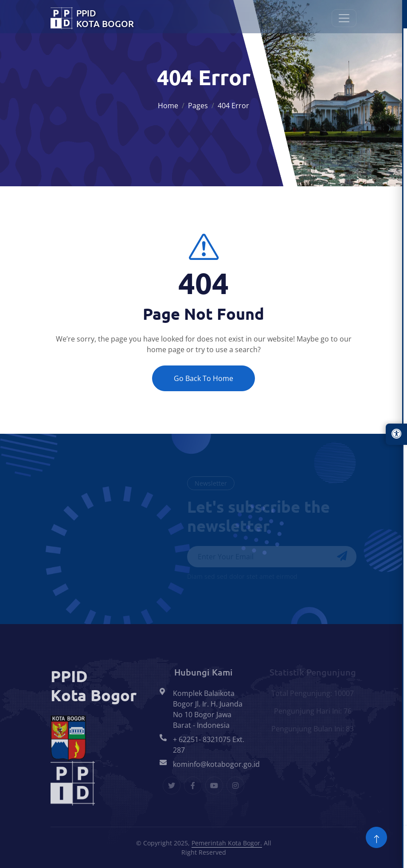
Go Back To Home (203, 378)
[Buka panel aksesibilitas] (396, 434)
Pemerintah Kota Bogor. (227, 843)
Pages (198, 106)
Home (168, 106)
